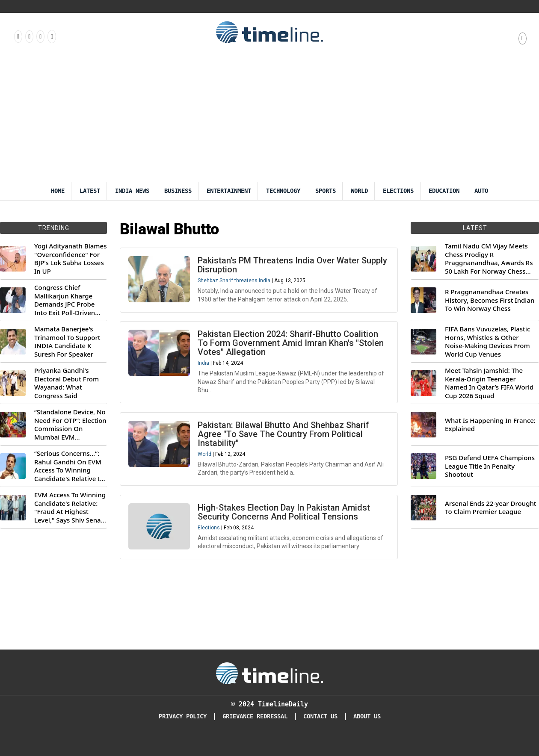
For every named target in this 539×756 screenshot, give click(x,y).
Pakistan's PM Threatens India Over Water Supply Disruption (293, 265)
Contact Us (320, 716)
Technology (283, 191)
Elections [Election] (398, 191)
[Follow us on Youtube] (51, 36)
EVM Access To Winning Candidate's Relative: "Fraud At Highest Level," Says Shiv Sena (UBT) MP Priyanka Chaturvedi (70, 508)
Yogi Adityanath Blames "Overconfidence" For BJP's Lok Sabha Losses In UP (70, 259)
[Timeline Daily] (269, 673)
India (204, 364)
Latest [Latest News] (90, 191)
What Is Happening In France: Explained (490, 425)
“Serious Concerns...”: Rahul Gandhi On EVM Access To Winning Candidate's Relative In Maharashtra (69, 466)
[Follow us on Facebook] (18, 36)
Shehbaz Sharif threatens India (234, 281)
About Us (367, 716)
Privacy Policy (183, 716)
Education (444, 191)
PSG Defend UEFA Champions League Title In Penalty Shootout (490, 466)
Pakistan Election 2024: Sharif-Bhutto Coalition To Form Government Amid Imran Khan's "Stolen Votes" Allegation (291, 344)
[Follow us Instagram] (29, 36)
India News (132, 191)
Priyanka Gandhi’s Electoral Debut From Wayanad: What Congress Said (67, 383)
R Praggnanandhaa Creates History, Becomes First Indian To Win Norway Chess (490, 300)
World (359, 191)
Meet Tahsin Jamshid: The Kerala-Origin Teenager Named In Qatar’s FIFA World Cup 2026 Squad (489, 383)
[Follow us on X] (40, 36)
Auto (481, 191)
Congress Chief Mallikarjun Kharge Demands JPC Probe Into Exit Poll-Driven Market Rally (65, 300)
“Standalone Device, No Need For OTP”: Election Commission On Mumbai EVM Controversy (70, 425)
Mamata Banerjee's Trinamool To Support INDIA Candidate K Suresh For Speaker (67, 342)
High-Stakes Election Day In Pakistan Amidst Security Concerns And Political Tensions (284, 514)
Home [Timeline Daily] (58, 191)
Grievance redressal (255, 716)
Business (178, 191)
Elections (209, 529)
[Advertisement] (270, 118)
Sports (326, 191)
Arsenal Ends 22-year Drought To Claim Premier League (491, 508)
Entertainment (229, 191)
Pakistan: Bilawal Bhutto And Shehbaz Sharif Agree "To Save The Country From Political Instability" (284, 435)
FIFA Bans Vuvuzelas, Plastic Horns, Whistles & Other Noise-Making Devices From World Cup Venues (487, 342)
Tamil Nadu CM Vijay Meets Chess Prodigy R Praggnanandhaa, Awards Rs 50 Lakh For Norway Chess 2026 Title (489, 259)
